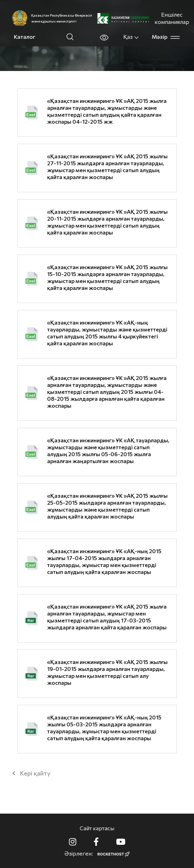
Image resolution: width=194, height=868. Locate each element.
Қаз (131, 37)
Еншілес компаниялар (172, 18)
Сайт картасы (97, 828)
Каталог (25, 37)
